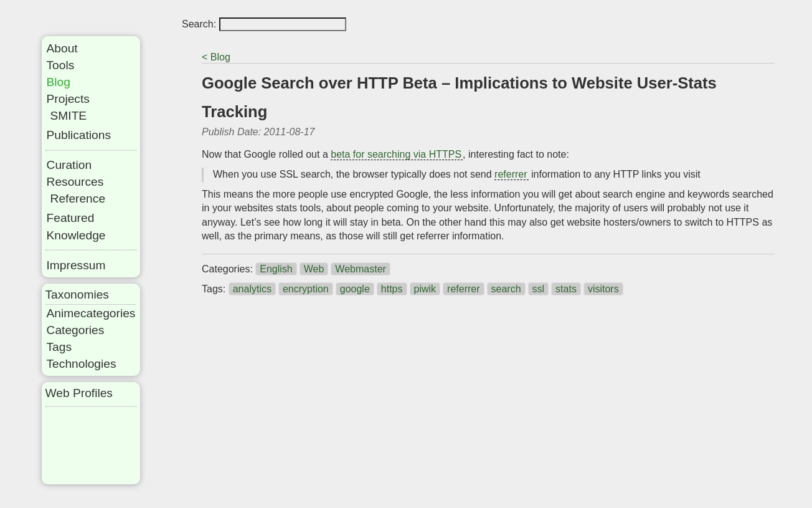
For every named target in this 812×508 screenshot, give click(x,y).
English (276, 269)
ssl (539, 289)
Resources (75, 182)
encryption (306, 289)
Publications (79, 135)
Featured (71, 218)
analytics (252, 289)
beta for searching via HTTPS (396, 154)
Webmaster (361, 269)
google (355, 289)
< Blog (216, 57)
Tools (61, 65)
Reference (78, 199)
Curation (69, 165)
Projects (68, 99)
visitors (603, 289)
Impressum (76, 265)
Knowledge (76, 235)
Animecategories (91, 313)
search (506, 289)
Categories (76, 330)
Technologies (82, 364)
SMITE (69, 116)
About (62, 48)
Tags (59, 347)
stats (566, 289)
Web (314, 269)
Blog (59, 82)
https (392, 289)
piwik (425, 289)
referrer (511, 174)
